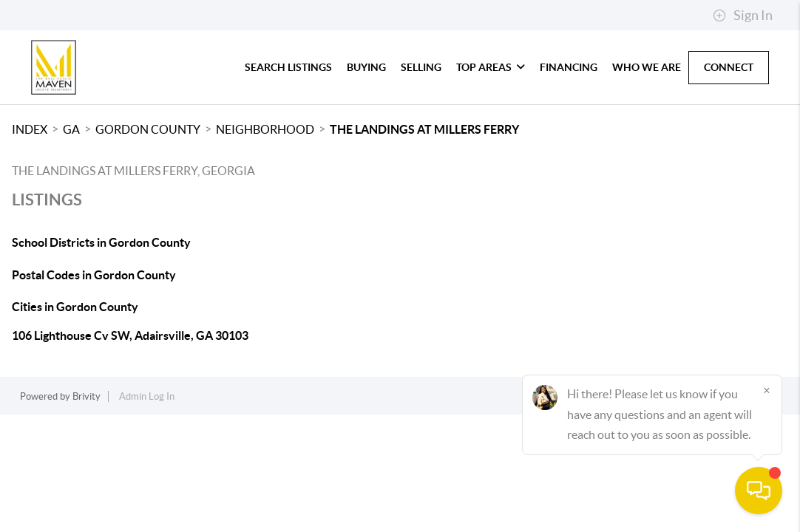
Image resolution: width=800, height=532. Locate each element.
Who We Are (647, 67)
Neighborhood (265, 129)
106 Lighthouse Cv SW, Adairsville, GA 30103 (130, 335)
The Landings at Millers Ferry (424, 129)
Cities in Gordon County (75, 307)
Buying (366, 67)
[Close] (767, 390)
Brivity (87, 396)
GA (71, 129)
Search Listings (288, 67)
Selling (421, 67)
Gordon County (148, 129)
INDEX (30, 129)
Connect (729, 67)
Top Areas (491, 67)
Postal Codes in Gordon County (94, 275)
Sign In (743, 16)
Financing (569, 67)
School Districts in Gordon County (101, 242)
